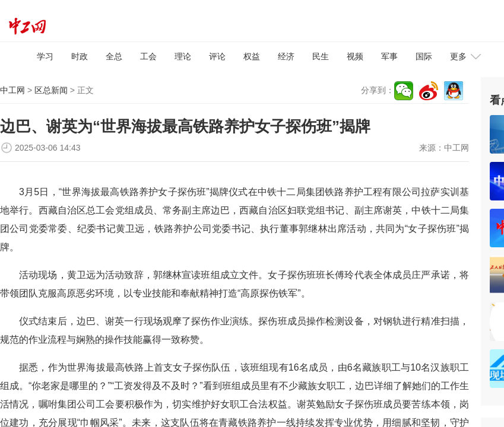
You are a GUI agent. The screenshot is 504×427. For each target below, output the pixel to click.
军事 (389, 56)
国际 (424, 56)
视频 (355, 56)
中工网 (12, 90)
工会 (148, 56)
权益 (252, 56)
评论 (217, 56)
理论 (183, 56)
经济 (286, 56)
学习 (45, 56)
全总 (114, 56)
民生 (321, 56)
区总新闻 (51, 90)
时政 (80, 56)
